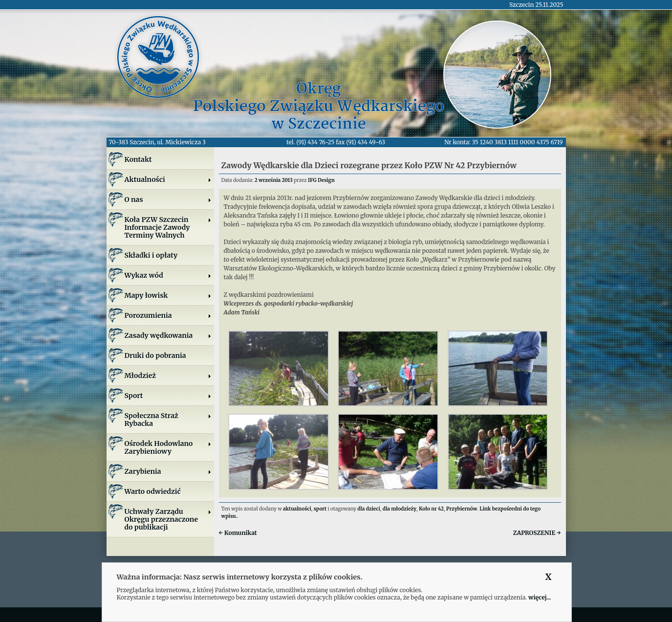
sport (320, 509)
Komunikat (238, 533)
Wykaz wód (168, 275)
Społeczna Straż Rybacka (168, 420)
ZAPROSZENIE (537, 533)
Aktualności (168, 179)
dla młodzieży (400, 509)
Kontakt (138, 159)
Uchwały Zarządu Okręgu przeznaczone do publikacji (168, 519)
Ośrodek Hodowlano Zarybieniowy (168, 447)
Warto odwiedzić (153, 491)
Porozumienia (168, 315)
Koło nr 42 (431, 509)
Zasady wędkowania (168, 335)
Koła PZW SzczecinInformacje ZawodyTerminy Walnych (168, 227)
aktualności (297, 509)
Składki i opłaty (151, 255)
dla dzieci (369, 509)
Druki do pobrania (155, 355)
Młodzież (168, 376)
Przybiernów (462, 509)
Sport (168, 396)
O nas (168, 200)
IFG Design (321, 180)
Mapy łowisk (168, 295)
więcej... (540, 597)
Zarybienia (168, 471)
